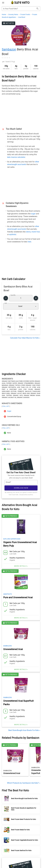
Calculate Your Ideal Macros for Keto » (25, 338)
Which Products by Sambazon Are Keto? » (24, 783)
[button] (21, 306)
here (29, 242)
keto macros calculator (16, 157)
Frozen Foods (25, 14)
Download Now (21, 488)
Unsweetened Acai (13, 649)
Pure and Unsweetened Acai (18, 597)
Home (4, 14)
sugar (33, 214)
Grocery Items (13, 14)
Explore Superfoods (12, 539)
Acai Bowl (22, 17)
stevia (28, 232)
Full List (6, 406)
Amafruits (8, 594)
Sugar (9, 411)
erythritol (13, 234)
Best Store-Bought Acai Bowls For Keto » (24, 730)
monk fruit (36, 232)
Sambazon (9, 49)
